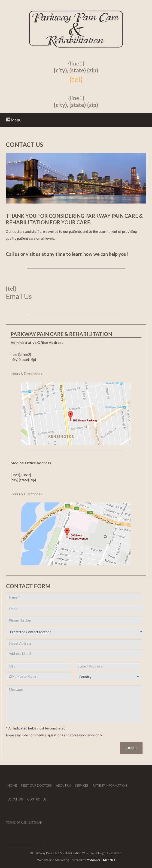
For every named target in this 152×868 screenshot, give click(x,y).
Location (15, 799)
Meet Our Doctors (36, 785)
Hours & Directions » (27, 374)
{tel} (76, 79)
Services (82, 785)
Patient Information (110, 785)
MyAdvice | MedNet (101, 860)
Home (12, 785)
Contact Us (37, 799)
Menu (14, 120)
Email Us (19, 296)
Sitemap (36, 823)
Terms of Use (16, 823)
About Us (63, 785)
